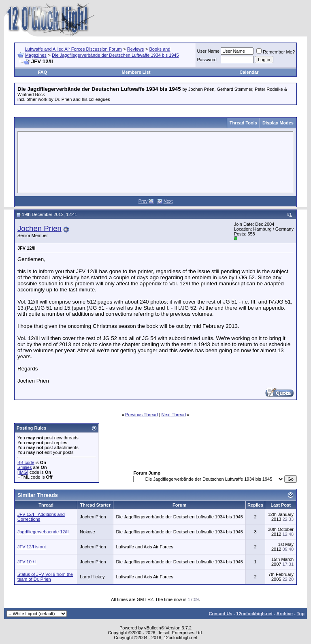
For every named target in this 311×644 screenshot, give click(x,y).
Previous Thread (142, 415)
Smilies (24, 467)
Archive (285, 614)
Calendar (249, 72)
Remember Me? (276, 52)
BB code (26, 462)
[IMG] (23, 472)
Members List (136, 72)
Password (207, 60)
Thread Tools (243, 123)
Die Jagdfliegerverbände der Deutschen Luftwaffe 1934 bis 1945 (115, 55)
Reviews (136, 49)
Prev (143, 201)
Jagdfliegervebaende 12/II (43, 532)
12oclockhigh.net (254, 614)
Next (168, 201)
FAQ (43, 72)
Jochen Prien (39, 228)
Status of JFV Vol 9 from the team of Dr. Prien (45, 577)
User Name (209, 51)
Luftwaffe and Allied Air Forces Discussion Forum (73, 49)
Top (301, 614)
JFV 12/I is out (32, 547)
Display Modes (278, 123)
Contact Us (220, 614)
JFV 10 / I (27, 562)
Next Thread (174, 415)
